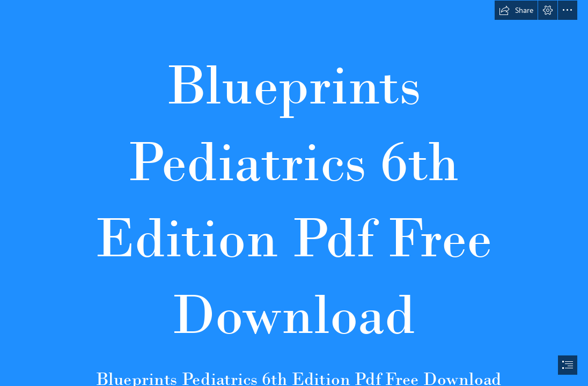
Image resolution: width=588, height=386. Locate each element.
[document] (294, 193)
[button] (516, 10)
